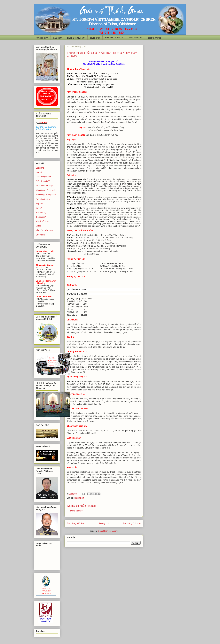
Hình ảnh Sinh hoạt (44, 186)
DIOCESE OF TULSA (114, 38)
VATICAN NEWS (136, 38)
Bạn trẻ (39, 172)
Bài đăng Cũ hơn (132, 523)
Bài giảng (40, 168)
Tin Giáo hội (41, 212)
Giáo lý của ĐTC (43, 181)
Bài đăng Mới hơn (76, 523)
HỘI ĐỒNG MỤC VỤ (76, 38)
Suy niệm (40, 203)
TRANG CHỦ (42, 38)
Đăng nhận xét (77, 511)
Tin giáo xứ (79, 498)
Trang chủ (104, 523)
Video (38, 226)
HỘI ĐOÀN (95, 38)
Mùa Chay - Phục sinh (46, 190)
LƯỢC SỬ (57, 38)
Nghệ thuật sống (43, 199)
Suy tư (39, 208)
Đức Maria (40, 235)
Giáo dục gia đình (44, 177)
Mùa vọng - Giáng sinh (46, 195)
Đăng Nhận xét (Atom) (108, 531)
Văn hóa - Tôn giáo (44, 230)
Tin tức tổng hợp (43, 221)
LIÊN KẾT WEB (155, 38)
